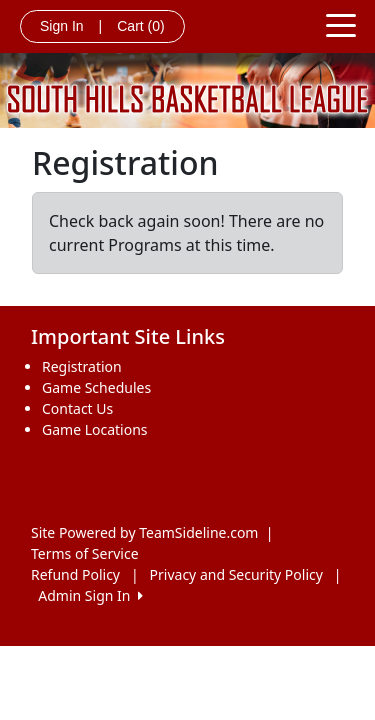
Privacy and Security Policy (236, 574)
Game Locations (95, 429)
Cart (140, 26)
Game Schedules (96, 387)
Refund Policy (75, 574)
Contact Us (77, 408)
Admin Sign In (90, 595)
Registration (82, 366)
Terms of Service (85, 553)
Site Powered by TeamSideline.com (144, 532)
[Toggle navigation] (341, 24)
